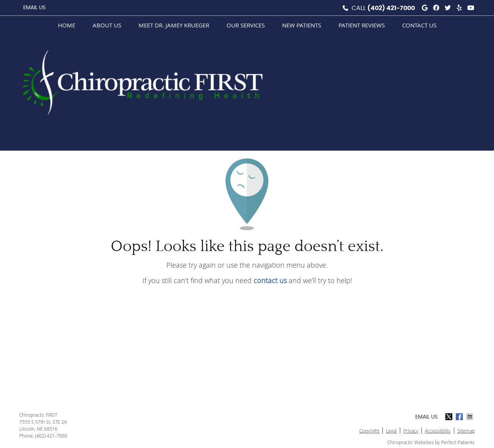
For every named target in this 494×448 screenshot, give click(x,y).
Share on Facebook (460, 417)
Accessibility (438, 431)
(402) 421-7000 (391, 8)
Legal (391, 431)
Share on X (450, 417)
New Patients (302, 25)
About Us (107, 25)
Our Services (246, 25)
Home (67, 25)
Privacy (411, 431)
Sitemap (466, 431)
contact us (270, 280)
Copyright (369, 431)
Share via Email (470, 417)
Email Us (34, 8)
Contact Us (419, 25)
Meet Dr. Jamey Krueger (174, 25)
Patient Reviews (362, 25)
